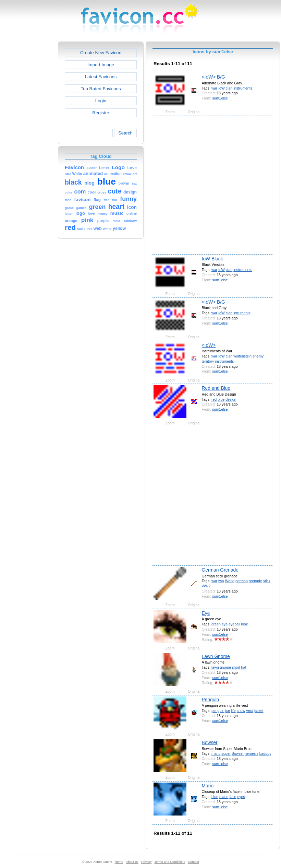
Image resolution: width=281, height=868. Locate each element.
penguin (218, 711)
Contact (194, 862)
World (230, 581)
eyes (241, 797)
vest (249, 711)
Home (119, 862)
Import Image (101, 65)
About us (132, 862)
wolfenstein (242, 356)
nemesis (252, 753)
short (236, 667)
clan (229, 88)
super (226, 753)
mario (216, 753)
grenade (255, 581)
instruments (243, 88)
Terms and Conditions (170, 862)
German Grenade (220, 570)
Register (101, 113)
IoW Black (212, 259)
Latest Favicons (101, 77)
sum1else (220, 98)
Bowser (210, 742)
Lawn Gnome (216, 656)
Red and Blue (216, 388)
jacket (259, 711)
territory (208, 361)
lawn (215, 667)
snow (241, 711)
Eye (206, 613)
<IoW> (209, 345)
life (233, 711)
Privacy (146, 862)
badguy (265, 753)
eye (225, 624)
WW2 (206, 586)
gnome (225, 667)
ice (228, 711)
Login (101, 101)
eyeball (234, 624)
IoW (222, 88)
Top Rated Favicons (101, 89)
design (231, 399)
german (242, 581)
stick (267, 581)
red (214, 399)
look (245, 624)
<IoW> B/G (213, 77)
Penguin (211, 700)
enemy (258, 356)
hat (244, 667)
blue (221, 399)
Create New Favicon (101, 53)
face (233, 797)
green (216, 624)
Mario (208, 786)
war (214, 88)
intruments (242, 313)
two (221, 581)
